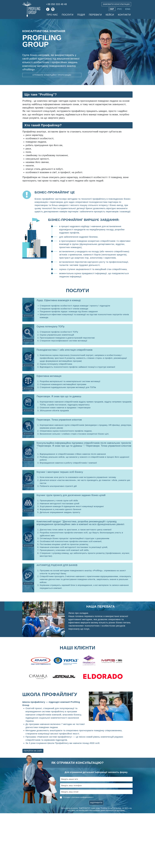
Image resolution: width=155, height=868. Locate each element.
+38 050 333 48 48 (56, 4)
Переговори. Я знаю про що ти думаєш (59, 396)
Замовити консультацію (116, 4)
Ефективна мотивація (49, 376)
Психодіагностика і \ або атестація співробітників (65, 350)
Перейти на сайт (33, 751)
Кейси (110, 15)
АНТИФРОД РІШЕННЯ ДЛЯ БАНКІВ (57, 565)
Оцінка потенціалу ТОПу (51, 326)
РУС (120, 9)
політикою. (121, 810)
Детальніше (28, 316)
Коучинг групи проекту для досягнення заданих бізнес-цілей (71, 495)
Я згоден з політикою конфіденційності (78, 797)
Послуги (68, 15)
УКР (112, 9)
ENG (128, 9)
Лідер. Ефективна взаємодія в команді (59, 300)
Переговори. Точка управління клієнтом (59, 420)
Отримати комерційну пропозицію (52, 75)
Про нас (52, 15)
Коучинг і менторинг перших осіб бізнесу (60, 472)
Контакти (124, 15)
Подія (81, 15)
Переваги (95, 15)
